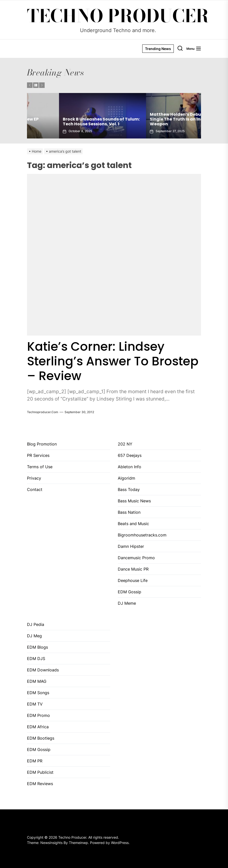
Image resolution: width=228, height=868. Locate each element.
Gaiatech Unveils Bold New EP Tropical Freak (62, 122)
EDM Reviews (40, 784)
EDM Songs (38, 693)
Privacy (34, 478)
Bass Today (129, 489)
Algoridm (126, 478)
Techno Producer (118, 16)
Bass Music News (134, 501)
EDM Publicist (40, 772)
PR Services (38, 455)
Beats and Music (133, 524)
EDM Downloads (43, 670)
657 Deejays (130, 455)
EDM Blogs (37, 647)
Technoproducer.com (43, 412)
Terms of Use (40, 467)
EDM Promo (38, 715)
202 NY (125, 444)
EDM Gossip (130, 592)
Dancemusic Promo (136, 558)
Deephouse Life (133, 580)
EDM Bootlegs (41, 738)
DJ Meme (127, 603)
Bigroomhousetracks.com (142, 535)
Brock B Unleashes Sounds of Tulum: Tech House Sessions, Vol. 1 (156, 122)
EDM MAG (37, 681)
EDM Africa (38, 727)
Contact (35, 489)
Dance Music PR (133, 569)
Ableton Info (130, 467)
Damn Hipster (131, 546)
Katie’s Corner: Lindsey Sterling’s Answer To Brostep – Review (113, 361)
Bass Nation (129, 512)
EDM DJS (36, 659)
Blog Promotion (42, 444)
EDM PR (35, 761)
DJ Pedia (36, 624)
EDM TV (35, 704)
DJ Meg (34, 636)
